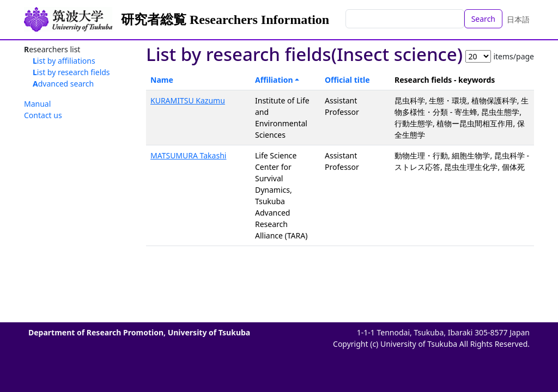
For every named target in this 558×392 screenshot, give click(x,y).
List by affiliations (64, 61)
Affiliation (274, 80)
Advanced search (63, 84)
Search (483, 19)
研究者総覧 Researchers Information (225, 20)
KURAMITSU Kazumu (188, 100)
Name (162, 80)
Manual (37, 104)
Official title (347, 80)
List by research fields (71, 72)
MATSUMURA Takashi (188, 155)
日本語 (518, 19)
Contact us (43, 115)
